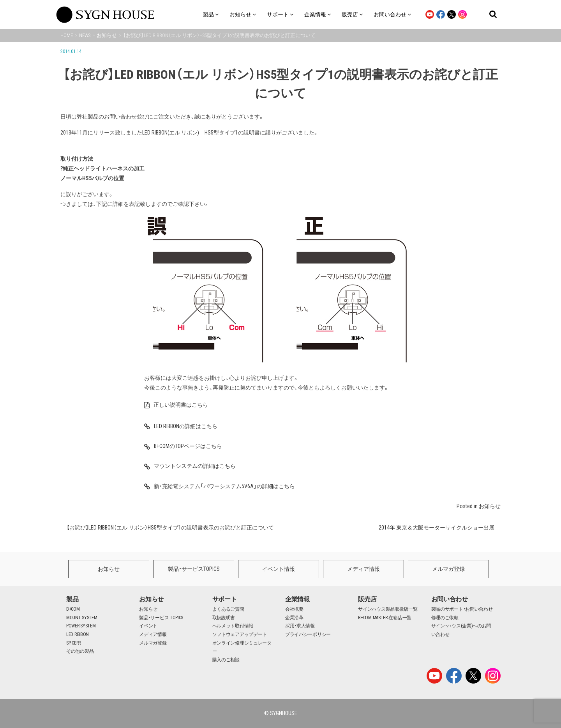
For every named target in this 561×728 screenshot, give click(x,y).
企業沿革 (294, 618)
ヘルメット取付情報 (233, 626)
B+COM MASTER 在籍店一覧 (385, 618)
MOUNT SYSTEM (82, 618)
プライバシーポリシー (308, 634)
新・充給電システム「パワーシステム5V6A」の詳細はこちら (280, 489)
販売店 (367, 599)
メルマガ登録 (448, 569)
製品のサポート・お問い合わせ (462, 609)
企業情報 (297, 599)
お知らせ (490, 506)
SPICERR (73, 643)
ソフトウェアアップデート (240, 634)
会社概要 (294, 609)
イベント (148, 626)
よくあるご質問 (228, 609)
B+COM (73, 609)
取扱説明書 (224, 618)
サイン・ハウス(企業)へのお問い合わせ (461, 630)
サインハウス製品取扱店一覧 (388, 609)
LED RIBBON (78, 634)
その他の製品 (80, 651)
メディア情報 (363, 569)
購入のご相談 (226, 660)
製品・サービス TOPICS (161, 618)
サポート (225, 599)
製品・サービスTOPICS (194, 569)
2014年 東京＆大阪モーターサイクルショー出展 (437, 528)
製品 (72, 599)
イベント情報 (279, 569)
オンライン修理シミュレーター (242, 647)
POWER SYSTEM (81, 626)
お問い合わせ (450, 599)
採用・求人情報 (300, 626)
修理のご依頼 (445, 618)
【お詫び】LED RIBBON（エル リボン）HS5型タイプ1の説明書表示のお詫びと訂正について (170, 528)
